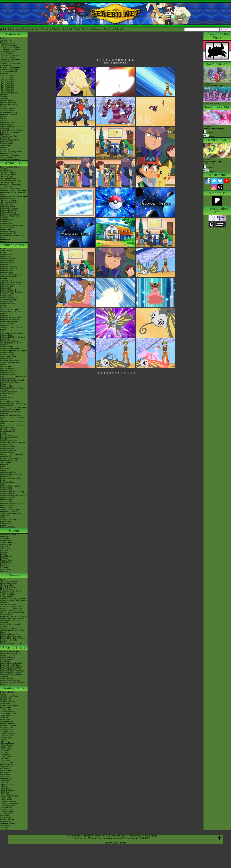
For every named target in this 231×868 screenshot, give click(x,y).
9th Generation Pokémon (10, 156)
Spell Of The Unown (8, 587)
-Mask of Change (7, 812)
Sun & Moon (5, 308)
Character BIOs (6, 538)
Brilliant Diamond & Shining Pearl (13, 282)
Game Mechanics (7, 111)
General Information (8, 535)
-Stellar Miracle (6, 808)
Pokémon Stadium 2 (8, 472)
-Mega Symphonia (7, 790)
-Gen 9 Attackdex (7, 91)
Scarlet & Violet (6, 255)
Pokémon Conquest (8, 378)
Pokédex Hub (58, 29)
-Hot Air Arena (6, 798)
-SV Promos (5, 768)
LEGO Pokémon (7, 142)
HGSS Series (5, 562)
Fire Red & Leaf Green (9, 437)
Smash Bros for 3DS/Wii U (11, 361)
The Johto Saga (6, 177)
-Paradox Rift (5, 739)
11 (129, 60)
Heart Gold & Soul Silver (10, 402)
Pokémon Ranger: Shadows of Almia (12, 422)
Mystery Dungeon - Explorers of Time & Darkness (13, 426)
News (2, 38)
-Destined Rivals (7, 721)
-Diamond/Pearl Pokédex (10, 50)
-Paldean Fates (6, 737)
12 (133, 60)
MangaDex (4, 536)
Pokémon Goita (6, 523)
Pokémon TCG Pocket (9, 276)
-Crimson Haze (6, 814)
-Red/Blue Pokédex (8, 44)
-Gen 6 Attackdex (7, 85)
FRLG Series (5, 554)
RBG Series (5, 546)
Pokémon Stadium (7, 494)
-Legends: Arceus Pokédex (11, 63)
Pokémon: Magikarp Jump (10, 317)
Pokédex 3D (5, 384)
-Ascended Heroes (8, 712)
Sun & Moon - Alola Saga (10, 188)
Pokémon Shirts (6, 144)
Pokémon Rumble (7, 406)
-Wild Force (5, 815)
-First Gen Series (7, 763)
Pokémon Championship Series (13, 126)
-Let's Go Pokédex (7, 58)
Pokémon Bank (6, 335)
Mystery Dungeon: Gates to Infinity (14, 376)
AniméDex (4, 169)
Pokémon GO (6, 265)
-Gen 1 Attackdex (7, 75)
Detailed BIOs (6, 540)
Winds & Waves (6, 251)
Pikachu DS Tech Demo (9, 458)
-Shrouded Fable (7, 731)
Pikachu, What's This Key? (11, 681)
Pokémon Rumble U (8, 374)
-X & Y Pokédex (6, 54)
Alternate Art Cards (8, 702)
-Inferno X (4, 786)
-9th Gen (4, 116)
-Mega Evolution (7, 716)
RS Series (4, 552)
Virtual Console (6, 507)
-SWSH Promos (6, 770)
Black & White (6, 366)
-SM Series (5, 751)
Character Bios (6, 171)
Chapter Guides (6, 542)
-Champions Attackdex (9, 93)
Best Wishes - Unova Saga (11, 185)
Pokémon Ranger (7, 453)
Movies (14, 575)
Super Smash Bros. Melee (10, 478)
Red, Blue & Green (8, 482)
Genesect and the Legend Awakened (10, 621)
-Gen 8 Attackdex (7, 89)
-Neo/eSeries (5, 761)
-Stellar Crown (6, 729)
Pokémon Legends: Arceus (11, 284)
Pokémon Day (6, 138)
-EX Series (4, 759)
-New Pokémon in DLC (9, 158)
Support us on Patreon (115, 843)
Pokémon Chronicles (8, 198)
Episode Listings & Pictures (11, 167)
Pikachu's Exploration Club (11, 669)
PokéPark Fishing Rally (9, 460)
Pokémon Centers (7, 124)
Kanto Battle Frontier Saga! (11, 181)
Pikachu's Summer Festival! (11, 663)
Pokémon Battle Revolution (11, 415)
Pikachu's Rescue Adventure (11, 653)
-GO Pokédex (6, 65)
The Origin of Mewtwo (9, 581)
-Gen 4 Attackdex (7, 81)
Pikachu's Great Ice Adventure (12, 671)
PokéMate (4, 464)
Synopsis (209, 167)
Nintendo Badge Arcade (9, 362)
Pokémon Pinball (7, 490)
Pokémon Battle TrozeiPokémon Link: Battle (13, 338)
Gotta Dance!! (6, 661)
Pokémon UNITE (7, 270)
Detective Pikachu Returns (11, 274)
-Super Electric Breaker (9, 804)
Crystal (3, 470)
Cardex (3, 107)
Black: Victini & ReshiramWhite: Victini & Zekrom (13, 613)
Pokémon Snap (6, 488)
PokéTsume (5, 241)
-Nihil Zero (4, 782)
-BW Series (5, 755)
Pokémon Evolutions (8, 212)
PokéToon (4, 218)
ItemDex (4, 95)
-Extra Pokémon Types (9, 696)
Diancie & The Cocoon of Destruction (10, 625)
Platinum (4, 400)
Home (17, 29)
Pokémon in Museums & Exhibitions (10, 133)
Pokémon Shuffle (7, 347)
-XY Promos (5, 774)
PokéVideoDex (6, 224)
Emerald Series (6, 556)
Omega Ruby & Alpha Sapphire (12, 333)
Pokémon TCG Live (8, 304)
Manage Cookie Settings (145, 836)
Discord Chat (5, 150)
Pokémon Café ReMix (9, 266)
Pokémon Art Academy (9, 341)
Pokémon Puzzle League (10, 486)
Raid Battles (5, 704)
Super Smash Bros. (8, 498)
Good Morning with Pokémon (12, 226)
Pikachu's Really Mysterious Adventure (11, 676)
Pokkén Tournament (8, 357)
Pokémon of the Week (9, 114)
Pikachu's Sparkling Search (11, 673)
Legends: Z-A (5, 257)
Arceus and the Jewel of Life (11, 609)
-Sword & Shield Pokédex (10, 60)
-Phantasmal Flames (8, 714)
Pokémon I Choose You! (10, 634)
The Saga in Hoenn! (8, 179)
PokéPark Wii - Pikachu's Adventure (10, 412)
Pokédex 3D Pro (7, 386)
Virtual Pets (5, 515)
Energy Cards (6, 700)
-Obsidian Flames (7, 743)
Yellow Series (5, 548)
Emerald (4, 439)
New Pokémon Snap (8, 300)
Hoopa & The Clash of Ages (11, 628)
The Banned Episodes (9, 202)
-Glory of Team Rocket (9, 796)
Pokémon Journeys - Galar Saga (13, 190)
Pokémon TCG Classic (9, 706)
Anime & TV (14, 163)
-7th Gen (4, 120)
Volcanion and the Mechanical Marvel (12, 631)
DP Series (4, 558)
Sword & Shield (6, 280)
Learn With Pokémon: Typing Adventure (11, 389)
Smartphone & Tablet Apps (11, 513)
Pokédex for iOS (7, 394)
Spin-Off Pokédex (7, 101)
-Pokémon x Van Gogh (9, 136)
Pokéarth (119, 29)
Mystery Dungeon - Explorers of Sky (13, 418)
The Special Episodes (9, 200)
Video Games (14, 245)
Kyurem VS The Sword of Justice (13, 616)
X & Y (2, 331)
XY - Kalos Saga (7, 187)
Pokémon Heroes (7, 593)
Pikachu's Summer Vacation (11, 651)
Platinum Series (6, 560)
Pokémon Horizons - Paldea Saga (13, 196)
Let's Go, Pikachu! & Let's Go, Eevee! (12, 313)
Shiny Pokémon (6, 204)
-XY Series (4, 753)
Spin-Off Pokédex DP (9, 103)
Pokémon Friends (7, 263)
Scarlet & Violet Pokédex (78, 29)
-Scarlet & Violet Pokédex (10, 67)
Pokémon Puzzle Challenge (11, 474)
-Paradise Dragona (8, 806)
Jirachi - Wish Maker (8, 595)
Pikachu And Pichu (8, 655)
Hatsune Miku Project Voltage (12, 130)
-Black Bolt (4, 718)
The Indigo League (8, 173)
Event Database (6, 154)
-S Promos (4, 827)
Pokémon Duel (6, 359)
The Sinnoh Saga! (7, 183)
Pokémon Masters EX (9, 268)
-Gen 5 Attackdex (7, 83)
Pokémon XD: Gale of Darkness (13, 443)
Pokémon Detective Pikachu (11, 644)
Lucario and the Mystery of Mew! (13, 599)
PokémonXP (5, 128)
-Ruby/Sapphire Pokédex (10, 48)
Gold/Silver (4, 468)
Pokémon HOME (7, 286)
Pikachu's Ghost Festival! (10, 665)
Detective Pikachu (7, 323)
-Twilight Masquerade (9, 733)
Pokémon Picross (7, 353)
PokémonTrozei (6, 457)
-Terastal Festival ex (8, 802)
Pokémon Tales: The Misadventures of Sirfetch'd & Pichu (12, 236)
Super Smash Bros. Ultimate (11, 327)
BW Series (4, 564)
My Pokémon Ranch (8, 429)
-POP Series (5, 776)
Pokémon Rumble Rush (9, 319)
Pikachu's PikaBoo (7, 657)
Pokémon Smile (6, 296)
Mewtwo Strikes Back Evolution (12, 638)
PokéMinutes (5, 222)
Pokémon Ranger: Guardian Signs (14, 404)
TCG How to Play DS (9, 392)
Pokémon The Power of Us (11, 636)
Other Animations (7, 228)
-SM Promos (5, 772)
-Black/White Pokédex (9, 52)
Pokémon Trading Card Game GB (13, 496)
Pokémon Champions (9, 259)
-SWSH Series (6, 749)
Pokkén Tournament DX (9, 321)
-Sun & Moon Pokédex (9, 56)
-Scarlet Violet (6, 747)
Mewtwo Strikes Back (9, 583)
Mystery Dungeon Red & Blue (12, 455)
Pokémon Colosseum (9, 441)
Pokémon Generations (9, 208)
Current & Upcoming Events (11, 152)
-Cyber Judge (5, 817)
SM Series (4, 572)
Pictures (209, 136)
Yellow (3, 484)
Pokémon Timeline (7, 122)
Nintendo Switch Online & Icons (13, 519)
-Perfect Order (6, 710)
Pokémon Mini (6, 476)
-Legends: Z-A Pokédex (9, 69)
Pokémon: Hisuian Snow (10, 214)
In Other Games (6, 506)
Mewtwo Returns (7, 589)
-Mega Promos (6, 767)
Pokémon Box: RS (7, 449)
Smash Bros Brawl (7, 431)
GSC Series (5, 550)
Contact (36, 29)
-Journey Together (7, 723)
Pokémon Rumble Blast (9, 382)
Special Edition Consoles (10, 509)
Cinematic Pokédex (8, 109)
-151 (2, 741)
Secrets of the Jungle (9, 640)
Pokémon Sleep (6, 272)
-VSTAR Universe (7, 819)
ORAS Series (5, 570)
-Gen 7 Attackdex (7, 87)
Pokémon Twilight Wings (10, 210)
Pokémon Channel (7, 447)
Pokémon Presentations (10, 140)
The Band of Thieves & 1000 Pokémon (11, 344)
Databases (14, 34)
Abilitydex (4, 99)
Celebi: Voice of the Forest (11, 591)
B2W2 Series (5, 566)
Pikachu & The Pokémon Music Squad (12, 684)
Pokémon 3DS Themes (9, 511)
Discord (46, 29)
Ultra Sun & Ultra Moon (9, 310)
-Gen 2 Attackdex (7, 77)
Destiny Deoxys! (7, 597)
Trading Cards (14, 688)
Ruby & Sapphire (7, 435)
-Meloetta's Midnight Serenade (12, 618)
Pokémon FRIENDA (8, 527)
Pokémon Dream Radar (9, 370)
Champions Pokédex (103, 29)
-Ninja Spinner (6, 780)
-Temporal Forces (7, 735)
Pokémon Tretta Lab (8, 372)
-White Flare (5, 719)
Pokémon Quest (7, 325)
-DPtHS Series (6, 757)
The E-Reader (6, 462)
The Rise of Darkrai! (8, 605)
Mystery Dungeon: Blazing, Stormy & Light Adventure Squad (14, 409)
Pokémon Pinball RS (8, 451)
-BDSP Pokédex (7, 62)
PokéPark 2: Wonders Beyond (12, 380)
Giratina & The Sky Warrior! (11, 607)
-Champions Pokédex (9, 71)
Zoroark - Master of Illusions (11, 611)
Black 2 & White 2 (7, 368)
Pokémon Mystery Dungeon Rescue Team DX (11, 293)
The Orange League (8, 175)
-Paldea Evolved (7, 745)
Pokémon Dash (6, 445)
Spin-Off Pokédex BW (9, 105)
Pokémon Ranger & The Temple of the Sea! (14, 602)
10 (125, 60)
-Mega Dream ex (7, 784)
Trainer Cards (6, 698)
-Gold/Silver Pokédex (9, 46)
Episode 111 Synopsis (214, 130)
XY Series (4, 568)
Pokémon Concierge (8, 232)
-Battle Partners (6, 800)
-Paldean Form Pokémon (10, 159)
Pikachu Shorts (14, 647)
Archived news (6, 40)
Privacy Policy (125, 836)
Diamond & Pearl (7, 398)
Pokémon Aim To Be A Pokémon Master (13, 193)
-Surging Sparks (7, 727)
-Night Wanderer (7, 810)
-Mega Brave (5, 788)
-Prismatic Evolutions (8, 725)
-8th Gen (4, 118)
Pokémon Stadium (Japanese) (12, 492)
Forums (26, 29)
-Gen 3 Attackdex (7, 79)
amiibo (3, 517)
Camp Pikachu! (6, 659)
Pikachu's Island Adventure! (11, 667)
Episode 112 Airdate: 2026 (212, 162)
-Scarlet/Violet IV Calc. (9, 112)
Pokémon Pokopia (7, 261)
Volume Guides (6, 544)
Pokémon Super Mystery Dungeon (14, 351)
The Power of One (7, 585)
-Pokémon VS (6, 821)
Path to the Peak (7, 220)
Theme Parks (5, 146)
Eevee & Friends (7, 679)
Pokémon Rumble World (10, 349)
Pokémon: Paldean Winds (10, 216)
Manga (14, 531)
